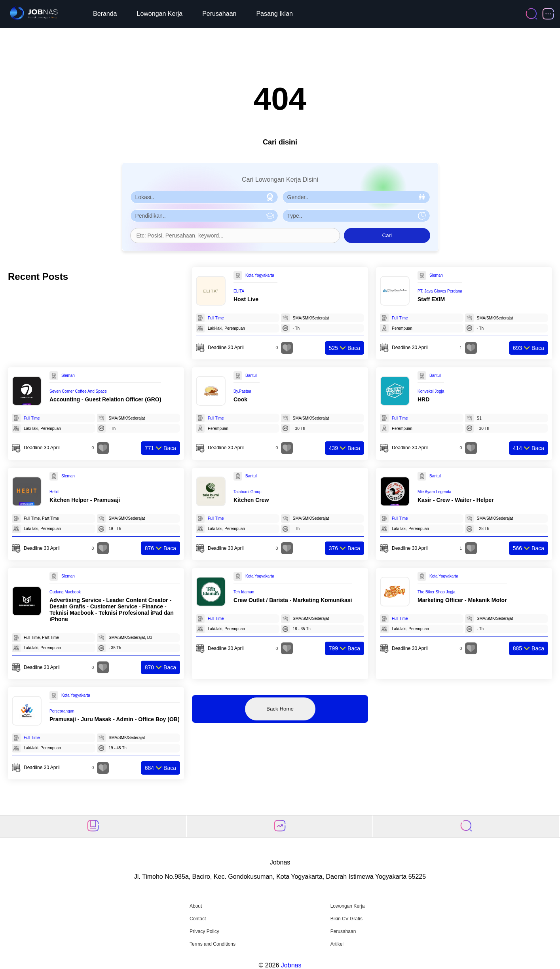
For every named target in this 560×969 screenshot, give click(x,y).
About (196, 906)
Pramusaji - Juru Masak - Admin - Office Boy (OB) (115, 719)
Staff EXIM (431, 299)
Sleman (436, 275)
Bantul (251, 375)
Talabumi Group (248, 492)
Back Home (280, 709)
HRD (423, 399)
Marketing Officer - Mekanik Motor (462, 600)
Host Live (246, 299)
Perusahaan (219, 14)
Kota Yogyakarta (260, 275)
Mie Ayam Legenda (434, 492)
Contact (198, 919)
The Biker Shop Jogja (437, 592)
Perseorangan (62, 711)
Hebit (54, 492)
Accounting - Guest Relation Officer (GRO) (105, 399)
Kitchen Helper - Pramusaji (85, 500)
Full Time (216, 318)
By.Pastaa (242, 391)
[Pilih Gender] (356, 197)
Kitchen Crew (251, 500)
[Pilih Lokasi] (204, 197)
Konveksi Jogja (431, 391)
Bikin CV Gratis (346, 919)
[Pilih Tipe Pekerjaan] (356, 216)
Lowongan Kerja (160, 14)
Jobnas (291, 965)
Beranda (105, 14)
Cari (387, 235)
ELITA (239, 291)
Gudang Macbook (65, 592)
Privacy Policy (204, 931)
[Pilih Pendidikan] (204, 216)
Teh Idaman (244, 592)
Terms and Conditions (213, 944)
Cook (240, 399)
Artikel (337, 944)
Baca (345, 348)
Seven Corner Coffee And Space (78, 391)
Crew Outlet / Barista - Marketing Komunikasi (293, 600)
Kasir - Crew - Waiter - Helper (456, 500)
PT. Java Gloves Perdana (440, 291)
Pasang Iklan (274, 14)
